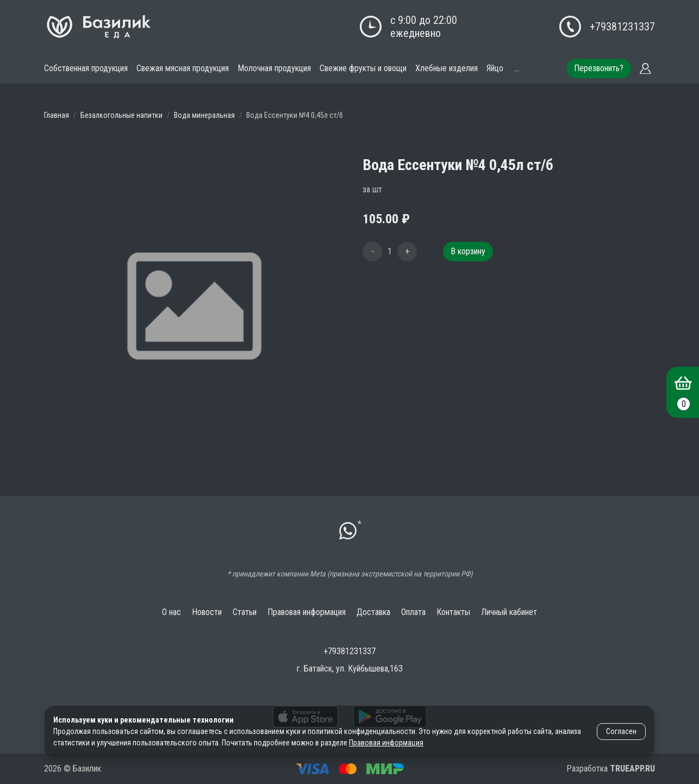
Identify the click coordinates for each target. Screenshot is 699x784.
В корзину (468, 251)
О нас (171, 612)
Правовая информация (307, 612)
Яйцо (495, 68)
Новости (207, 612)
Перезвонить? (599, 68)
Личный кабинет (509, 612)
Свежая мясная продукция (183, 68)
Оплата (413, 612)
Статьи (245, 612)
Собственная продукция (86, 68)
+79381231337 (622, 27)
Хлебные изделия (447, 68)
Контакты (453, 612)
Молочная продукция (274, 68)
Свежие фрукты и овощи (363, 68)
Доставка (373, 612)
